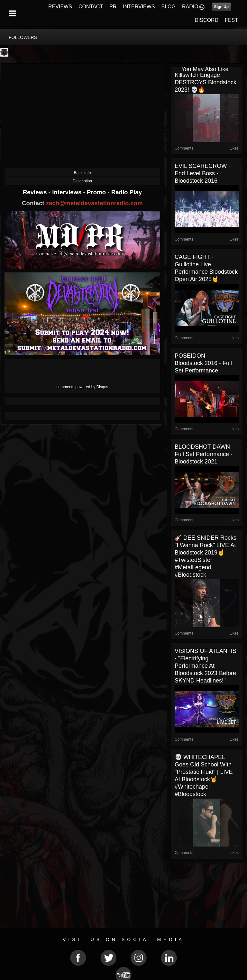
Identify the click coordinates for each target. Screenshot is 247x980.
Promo (97, 192)
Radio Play (127, 192)
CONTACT (91, 7)
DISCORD (206, 20)
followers (23, 37)
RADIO (190, 7)
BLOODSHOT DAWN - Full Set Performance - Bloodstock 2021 (204, 454)
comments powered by (82, 387)
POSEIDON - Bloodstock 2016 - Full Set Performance (203, 363)
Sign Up (221, 7)
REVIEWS (60, 7)
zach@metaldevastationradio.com (94, 203)
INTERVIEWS (139, 7)
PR (113, 7)
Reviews (36, 192)
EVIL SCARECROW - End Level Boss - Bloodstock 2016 (202, 173)
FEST (231, 20)
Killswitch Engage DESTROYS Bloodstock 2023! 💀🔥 (206, 82)
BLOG (169, 7)
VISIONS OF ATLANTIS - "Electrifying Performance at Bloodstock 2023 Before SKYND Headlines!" (206, 666)
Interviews (68, 192)
